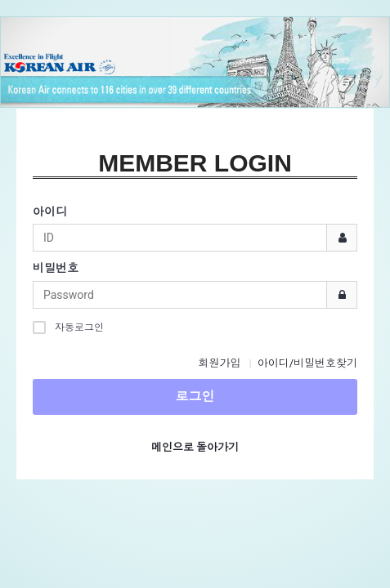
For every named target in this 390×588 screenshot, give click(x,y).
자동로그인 (68, 327)
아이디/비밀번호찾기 (307, 363)
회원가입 (219, 363)
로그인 (195, 396)
